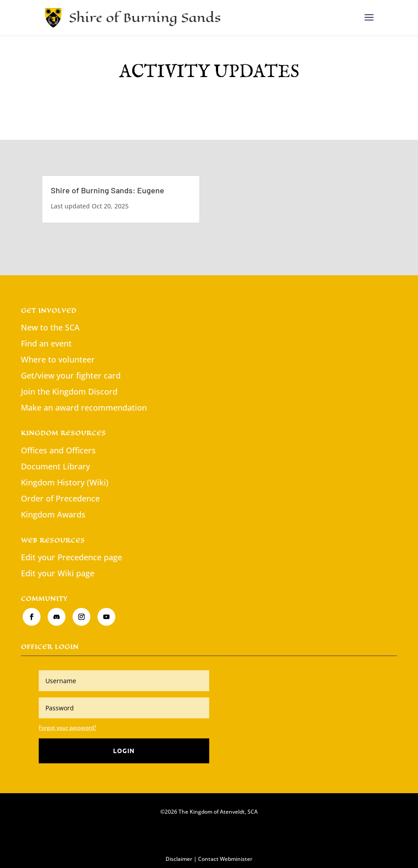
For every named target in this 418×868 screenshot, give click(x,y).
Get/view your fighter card (71, 375)
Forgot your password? (67, 727)
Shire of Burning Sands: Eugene (108, 190)
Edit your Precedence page (71, 557)
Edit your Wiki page (58, 573)
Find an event (46, 343)
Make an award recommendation (84, 408)
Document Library (55, 466)
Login (124, 750)
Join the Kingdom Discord (69, 391)
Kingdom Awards (53, 514)
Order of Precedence (60, 498)
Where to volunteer (58, 359)
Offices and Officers (58, 450)
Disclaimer (179, 859)
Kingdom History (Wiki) (65, 482)
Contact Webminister (225, 859)
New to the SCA (50, 327)
